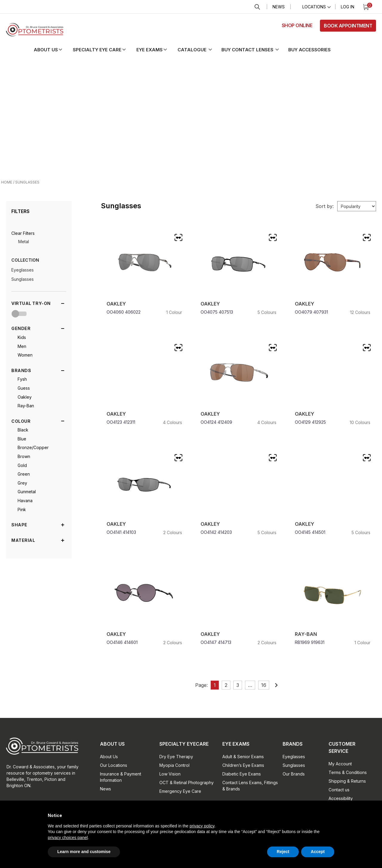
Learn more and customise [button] (84, 852)
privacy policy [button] (202, 826)
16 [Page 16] (264, 685)
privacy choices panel (68, 838)
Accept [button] (318, 852)
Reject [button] (283, 852)
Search (257, 7)
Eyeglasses (23, 270)
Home (7, 182)
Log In (348, 7)
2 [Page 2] (226, 685)
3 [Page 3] (238, 685)
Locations (314, 7)
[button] (53, 50)
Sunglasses (23, 279)
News (279, 7)
